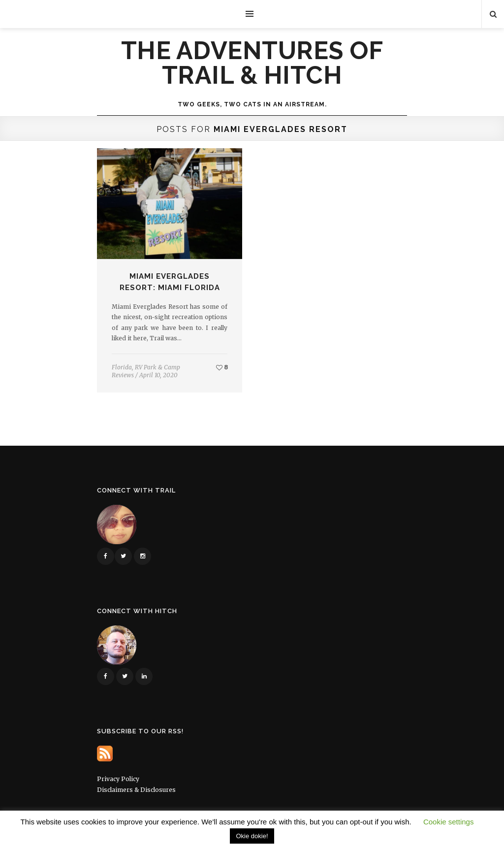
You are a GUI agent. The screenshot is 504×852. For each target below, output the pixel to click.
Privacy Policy (118, 779)
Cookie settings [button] (449, 822)
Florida (122, 367)
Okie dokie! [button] (252, 836)
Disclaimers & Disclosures (136, 790)
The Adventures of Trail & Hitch (252, 63)
